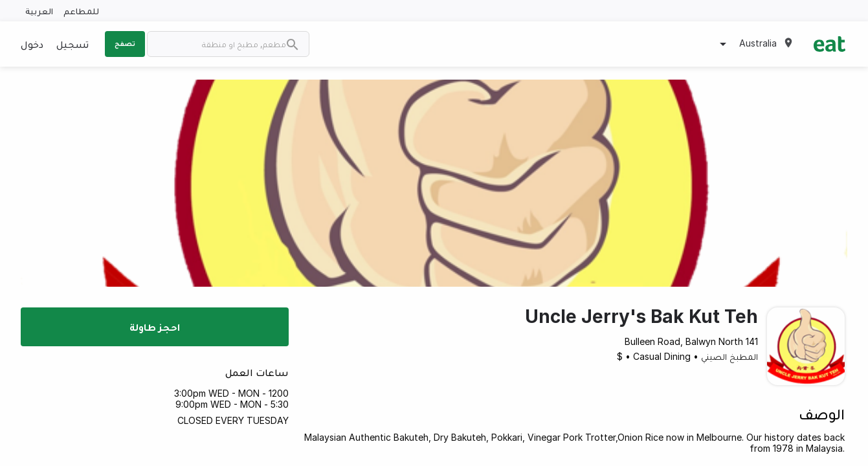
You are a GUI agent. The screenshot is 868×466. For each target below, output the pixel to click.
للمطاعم (81, 11)
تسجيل (72, 44)
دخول (32, 44)
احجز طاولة (155, 327)
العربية (39, 11)
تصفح (125, 43)
